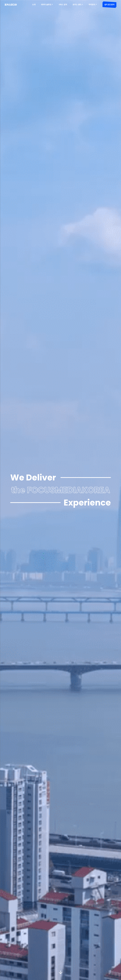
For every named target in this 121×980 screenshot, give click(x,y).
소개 (34, 5)
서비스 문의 (63, 5)
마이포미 (93, 5)
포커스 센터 (78, 5)
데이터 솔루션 (47, 5)
